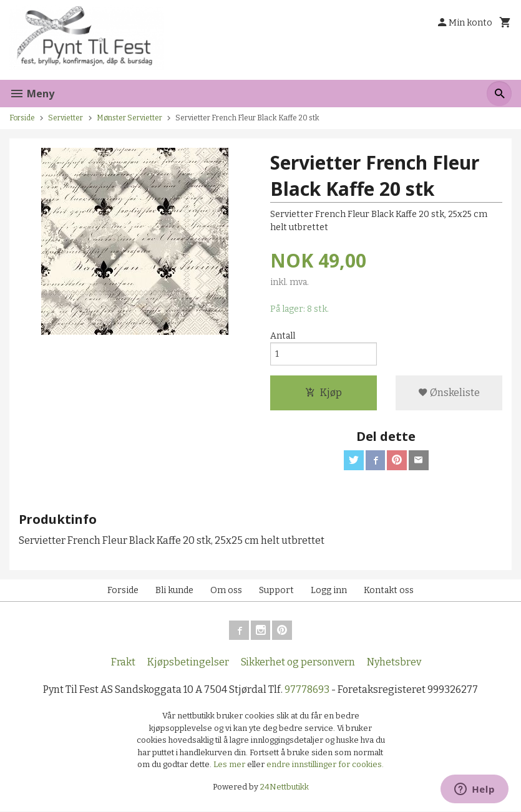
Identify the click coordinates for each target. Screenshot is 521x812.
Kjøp (324, 393)
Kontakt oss (389, 590)
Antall (283, 336)
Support (276, 590)
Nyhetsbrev (394, 663)
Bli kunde (174, 590)
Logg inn (329, 590)
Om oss (226, 590)
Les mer (230, 765)
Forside (22, 118)
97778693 (307, 690)
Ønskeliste (449, 393)
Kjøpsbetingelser (188, 663)
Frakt (123, 663)
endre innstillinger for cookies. (325, 765)
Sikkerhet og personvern (298, 663)
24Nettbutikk (285, 787)
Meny (32, 94)
